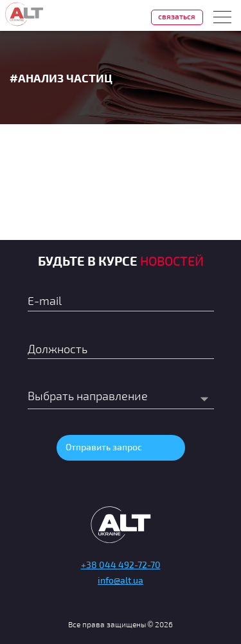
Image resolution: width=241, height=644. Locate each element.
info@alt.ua (121, 580)
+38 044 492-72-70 (121, 565)
